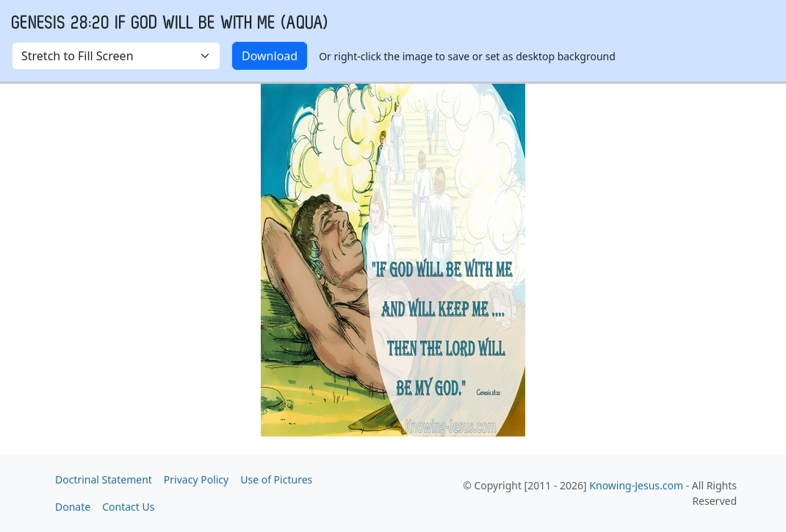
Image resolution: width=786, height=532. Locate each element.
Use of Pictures (276, 479)
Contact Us (128, 507)
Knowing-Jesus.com (636, 485)
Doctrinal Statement (104, 479)
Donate (73, 507)
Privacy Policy (196, 479)
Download (270, 56)
